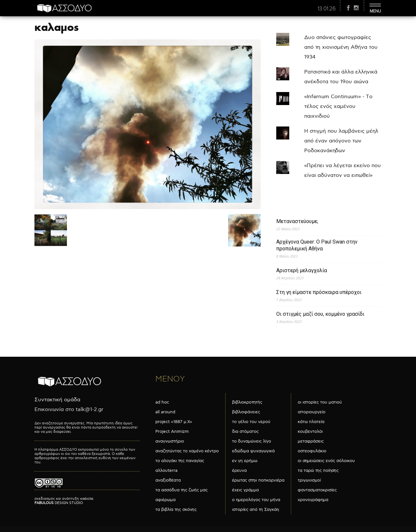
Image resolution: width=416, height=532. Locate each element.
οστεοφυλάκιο (312, 451)
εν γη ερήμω (245, 461)
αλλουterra (166, 471)
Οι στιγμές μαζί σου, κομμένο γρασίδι (320, 314)
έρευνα (239, 471)
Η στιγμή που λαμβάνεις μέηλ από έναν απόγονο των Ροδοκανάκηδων (341, 141)
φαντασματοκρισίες (317, 490)
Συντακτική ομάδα (57, 400)
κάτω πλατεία (311, 422)
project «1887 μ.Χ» (174, 422)
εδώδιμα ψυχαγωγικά (253, 451)
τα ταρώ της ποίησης (318, 471)
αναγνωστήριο (170, 441)
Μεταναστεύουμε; (297, 221)
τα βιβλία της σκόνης (176, 510)
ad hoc (162, 402)
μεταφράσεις (311, 441)
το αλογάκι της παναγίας (180, 461)
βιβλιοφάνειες (246, 412)
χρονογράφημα (313, 500)
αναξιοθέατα (168, 480)
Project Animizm (172, 432)
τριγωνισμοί (309, 480)
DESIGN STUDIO (59, 503)
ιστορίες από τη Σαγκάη (256, 510)
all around (165, 412)
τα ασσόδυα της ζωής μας (182, 490)
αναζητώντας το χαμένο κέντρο (187, 451)
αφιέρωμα (165, 500)
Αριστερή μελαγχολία (302, 270)
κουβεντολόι (310, 432)
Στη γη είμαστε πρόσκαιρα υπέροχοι (319, 292)
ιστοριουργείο (312, 412)
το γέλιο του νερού (251, 422)
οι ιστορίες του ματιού (320, 402)
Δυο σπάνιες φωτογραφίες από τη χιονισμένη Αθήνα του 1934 (341, 47)
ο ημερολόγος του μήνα (256, 500)
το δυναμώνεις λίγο (252, 441)
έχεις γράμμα (245, 490)
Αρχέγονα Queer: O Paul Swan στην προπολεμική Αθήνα (317, 245)
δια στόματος (245, 432)
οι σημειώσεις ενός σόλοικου (326, 461)
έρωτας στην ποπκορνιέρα (258, 480)
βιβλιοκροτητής (247, 402)
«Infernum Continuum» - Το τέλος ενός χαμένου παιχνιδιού (338, 106)
